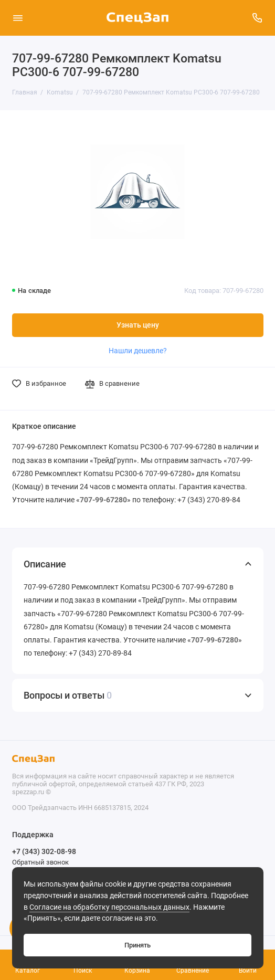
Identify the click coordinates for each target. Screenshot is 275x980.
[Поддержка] (258, 18)
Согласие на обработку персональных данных (109, 907)
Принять (137, 945)
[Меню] (18, 18)
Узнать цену (138, 325)
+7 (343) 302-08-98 (44, 851)
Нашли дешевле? (138, 351)
